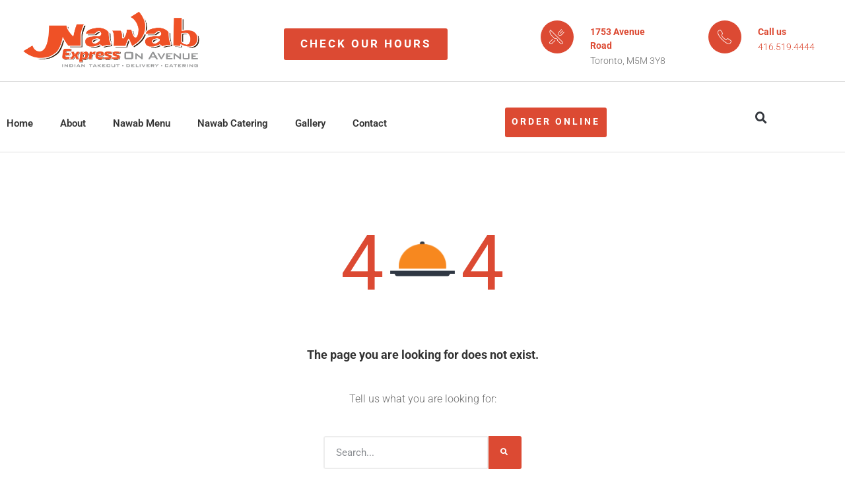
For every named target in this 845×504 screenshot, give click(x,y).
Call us (772, 32)
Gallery (310, 123)
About (73, 123)
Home (20, 123)
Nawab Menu (142, 123)
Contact (370, 123)
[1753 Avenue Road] (557, 37)
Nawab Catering (233, 123)
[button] (761, 118)
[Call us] (725, 37)
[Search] (505, 453)
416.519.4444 (786, 47)
